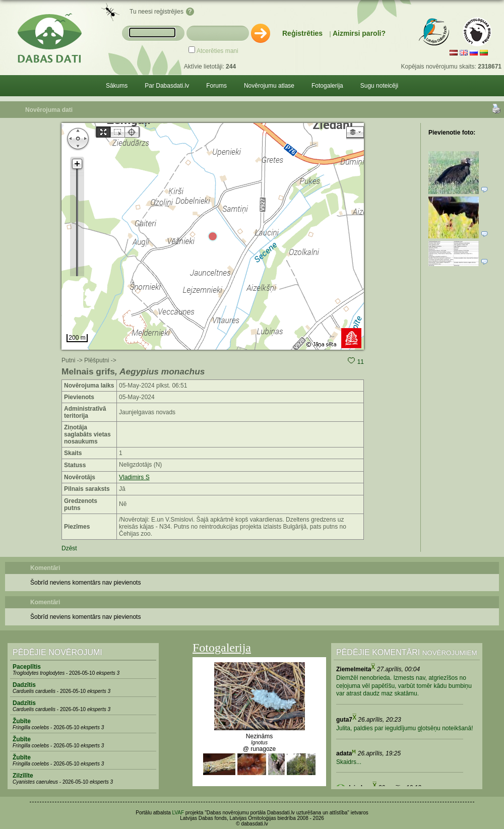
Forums (216, 86)
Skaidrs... (349, 762)
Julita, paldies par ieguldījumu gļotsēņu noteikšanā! (405, 728)
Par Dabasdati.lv (167, 86)
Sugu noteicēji (379, 86)
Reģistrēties (302, 33)
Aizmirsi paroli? (359, 33)
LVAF (178, 813)
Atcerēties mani (217, 51)
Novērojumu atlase (269, 86)
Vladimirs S (134, 477)
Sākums (117, 86)
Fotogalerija (327, 86)
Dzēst (69, 548)
